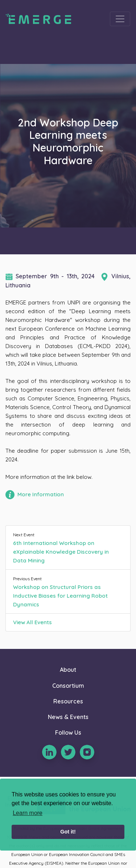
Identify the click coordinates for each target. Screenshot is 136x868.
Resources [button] (68, 701)
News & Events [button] (68, 717)
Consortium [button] (68, 686)
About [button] (68, 670)
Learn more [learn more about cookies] (28, 813)
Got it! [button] (68, 832)
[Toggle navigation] (120, 19)
